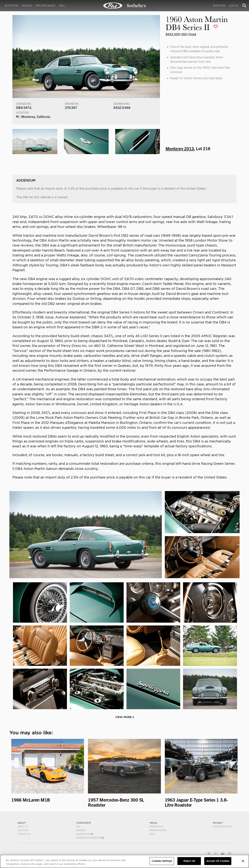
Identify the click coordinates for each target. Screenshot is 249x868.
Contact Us (24, 834)
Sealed (27, 6)
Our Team (23, 830)
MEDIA (153, 823)
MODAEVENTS (84, 834)
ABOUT (22, 823)
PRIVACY (218, 823)
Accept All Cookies (218, 861)
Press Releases (158, 830)
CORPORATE (84, 823)
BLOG (152, 834)
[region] (124, 861)
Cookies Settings (222, 827)
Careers (81, 830)
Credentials (156, 827)
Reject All (189, 861)
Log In (233, 6)
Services (219, 6)
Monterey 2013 (180, 148)
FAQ (78, 827)
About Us (23, 827)
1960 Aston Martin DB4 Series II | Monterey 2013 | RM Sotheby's (125, 6)
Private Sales (45, 6)
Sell (62, 6)
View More (125, 717)
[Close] (243, 861)
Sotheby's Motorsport (90, 838)
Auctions (11, 6)
